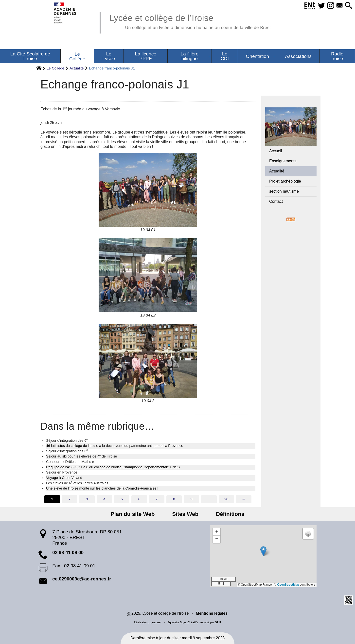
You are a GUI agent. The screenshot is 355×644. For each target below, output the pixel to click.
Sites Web (185, 514)
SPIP (218, 622)
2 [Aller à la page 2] (70, 499)
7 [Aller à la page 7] (157, 499)
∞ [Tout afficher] (244, 499)
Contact (276, 201)
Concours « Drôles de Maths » (70, 462)
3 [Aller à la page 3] (87, 499)
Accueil (276, 151)
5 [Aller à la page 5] (122, 499)
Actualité (77, 68)
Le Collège (55, 68)
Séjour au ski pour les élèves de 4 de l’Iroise (82, 456)
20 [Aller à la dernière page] (226, 499)
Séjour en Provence (62, 472)
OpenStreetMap (288, 585)
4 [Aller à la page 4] (104, 499)
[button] (348, 6)
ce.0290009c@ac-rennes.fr (82, 579)
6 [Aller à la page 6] (139, 499)
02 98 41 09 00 (68, 552)
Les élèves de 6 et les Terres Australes (77, 483)
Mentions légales (212, 613)
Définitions (225, 514)
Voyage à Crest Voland (64, 478)
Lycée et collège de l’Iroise (190, 21)
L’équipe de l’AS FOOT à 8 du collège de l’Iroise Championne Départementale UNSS (113, 467)
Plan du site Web (137, 514)
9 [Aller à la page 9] (192, 499)
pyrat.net (155, 622)
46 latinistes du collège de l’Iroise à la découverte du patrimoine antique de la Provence (115, 446)
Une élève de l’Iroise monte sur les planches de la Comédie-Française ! (102, 488)
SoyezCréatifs (189, 622)
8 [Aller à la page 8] (174, 499)
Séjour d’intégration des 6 (67, 440)
